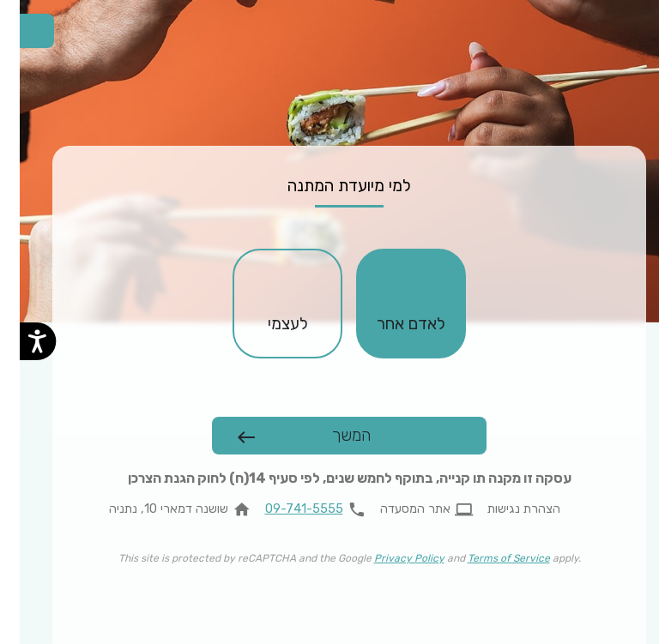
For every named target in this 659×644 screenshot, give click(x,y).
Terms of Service (489, 558)
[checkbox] (391, 304)
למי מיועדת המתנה (329, 186)
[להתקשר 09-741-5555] (299, 509)
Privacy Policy (390, 558)
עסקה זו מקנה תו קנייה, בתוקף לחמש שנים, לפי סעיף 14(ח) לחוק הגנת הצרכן (330, 478)
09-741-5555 (284, 509)
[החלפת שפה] (17, 31)
